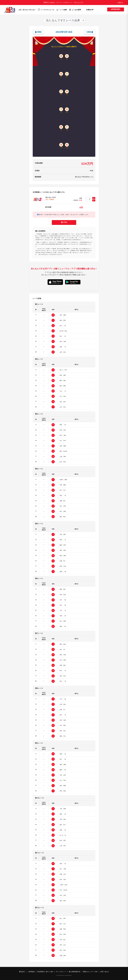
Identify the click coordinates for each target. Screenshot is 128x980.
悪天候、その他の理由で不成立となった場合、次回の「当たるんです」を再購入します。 (63, 215)
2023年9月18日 (64, 32)
